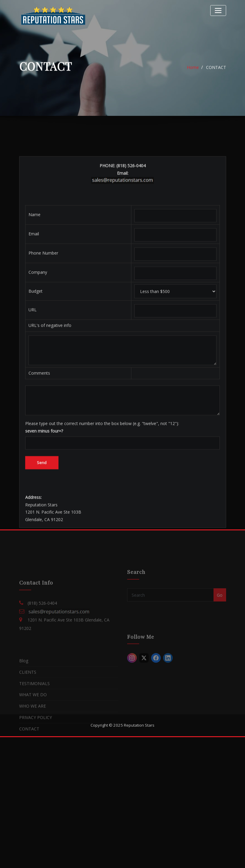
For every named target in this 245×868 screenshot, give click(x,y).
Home (193, 71)
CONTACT (216, 71)
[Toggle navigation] (218, 10)
